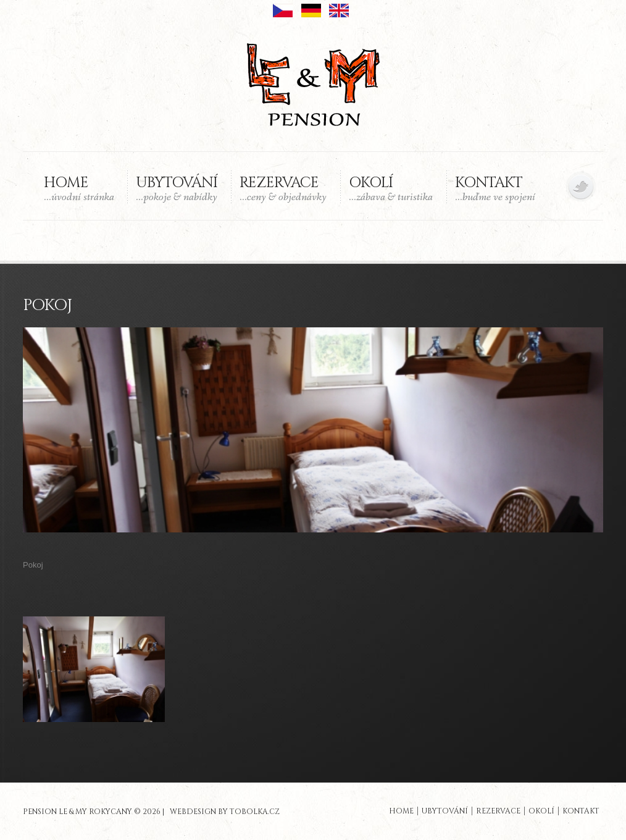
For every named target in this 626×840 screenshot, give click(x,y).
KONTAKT (495, 189)
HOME (79, 189)
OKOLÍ (391, 189)
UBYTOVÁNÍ (177, 189)
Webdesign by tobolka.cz (225, 807)
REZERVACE (283, 189)
